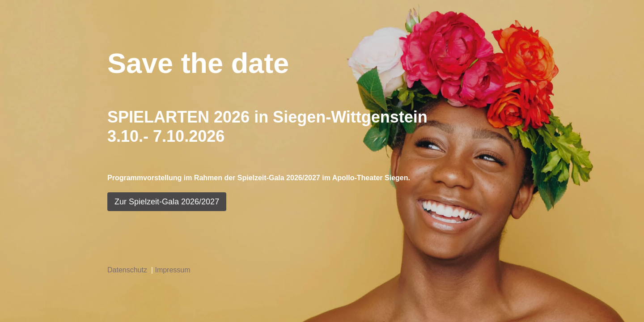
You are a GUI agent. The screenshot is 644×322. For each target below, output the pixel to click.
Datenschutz (129, 270)
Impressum (172, 270)
